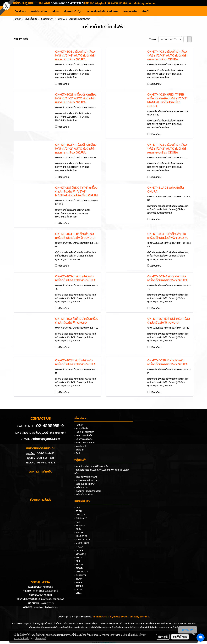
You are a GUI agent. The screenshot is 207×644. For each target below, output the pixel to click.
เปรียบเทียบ (63, 84)
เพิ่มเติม (146, 11)
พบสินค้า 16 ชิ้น (21, 39)
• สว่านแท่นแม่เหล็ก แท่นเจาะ (87, 480)
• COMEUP (80, 515)
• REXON (79, 565)
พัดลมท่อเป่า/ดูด (73, 11)
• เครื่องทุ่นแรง (81, 487)
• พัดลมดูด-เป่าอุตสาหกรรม (87, 491)
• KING (78, 529)
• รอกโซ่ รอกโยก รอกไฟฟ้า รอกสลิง (91, 466)
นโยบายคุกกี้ (40, 638)
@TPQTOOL (48, 603)
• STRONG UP (81, 572)
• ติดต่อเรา (79, 450)
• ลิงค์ (77, 453)
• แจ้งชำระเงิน (81, 446)
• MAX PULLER (82, 543)
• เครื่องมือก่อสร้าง (83, 495)
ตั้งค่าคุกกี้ (163, 637)
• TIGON (78, 579)
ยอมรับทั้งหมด (180, 637)
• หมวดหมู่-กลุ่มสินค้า (84, 432)
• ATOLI (78, 511)
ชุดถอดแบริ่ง (130, 11)
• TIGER (78, 582)
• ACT (77, 508)
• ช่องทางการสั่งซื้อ (83, 436)
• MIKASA (79, 547)
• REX (77, 561)
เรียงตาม (154, 39)
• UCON (78, 590)
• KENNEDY (80, 525)
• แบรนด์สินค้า (81, 428)
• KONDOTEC (81, 536)
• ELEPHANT (81, 518)
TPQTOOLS (47, 587)
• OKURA (79, 550)
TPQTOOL (47, 595)
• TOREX (79, 586)
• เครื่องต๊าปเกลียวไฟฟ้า (86, 477)
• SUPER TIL (80, 575)
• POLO (78, 557)
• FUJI (77, 522)
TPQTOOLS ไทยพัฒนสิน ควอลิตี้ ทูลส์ (46, 599)
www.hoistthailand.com (46, 607)
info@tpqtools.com (144, 3)
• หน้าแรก (79, 425)
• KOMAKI (79, 533)
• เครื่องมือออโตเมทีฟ (84, 484)
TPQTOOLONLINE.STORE (45, 591)
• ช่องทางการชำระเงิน (84, 443)
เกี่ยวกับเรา (20, 11)
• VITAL (78, 593)
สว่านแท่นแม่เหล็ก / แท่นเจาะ (102, 11)
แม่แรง (55, 11)
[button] (155, 11)
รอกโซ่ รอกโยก (39, 11)
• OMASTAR (80, 554)
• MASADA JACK (82, 540)
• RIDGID (79, 568)
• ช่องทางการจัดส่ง (83, 439)
